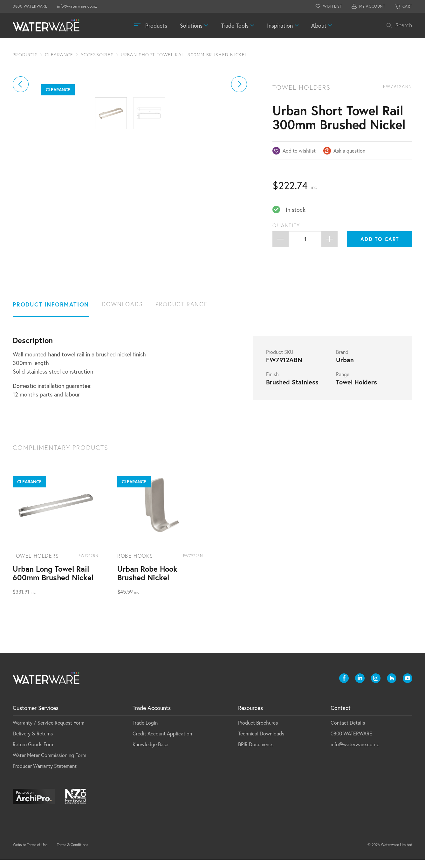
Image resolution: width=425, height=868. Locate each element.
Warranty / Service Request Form (48, 731)
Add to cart (380, 239)
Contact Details (348, 731)
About (319, 25)
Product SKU (280, 360)
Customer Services (36, 716)
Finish (272, 382)
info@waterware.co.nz (77, 6)
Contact (341, 716)
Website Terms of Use (30, 853)
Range (343, 382)
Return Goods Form (34, 752)
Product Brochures (258, 731)
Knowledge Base (150, 752)
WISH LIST (332, 6)
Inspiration (280, 25)
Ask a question (349, 151)
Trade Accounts (152, 716)
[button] (21, 151)
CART (407, 6)
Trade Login (145, 731)
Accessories (97, 55)
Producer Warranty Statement (45, 774)
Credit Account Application (162, 742)
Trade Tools (235, 25)
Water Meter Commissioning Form (49, 763)
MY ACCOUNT (372, 6)
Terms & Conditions (72, 853)
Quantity (286, 225)
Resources (250, 716)
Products (156, 25)
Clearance (59, 55)
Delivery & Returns (33, 742)
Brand (342, 360)
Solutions (191, 25)
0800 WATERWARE (30, 6)
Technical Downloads (261, 742)
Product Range (182, 312)
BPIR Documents (256, 752)
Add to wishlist (299, 151)
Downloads (122, 312)
